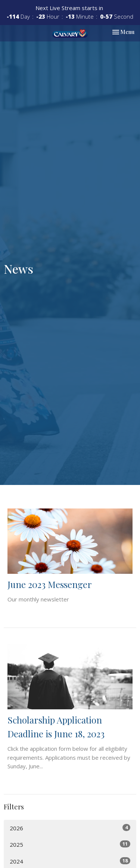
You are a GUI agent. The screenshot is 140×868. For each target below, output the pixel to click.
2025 (70, 844)
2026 (70, 828)
